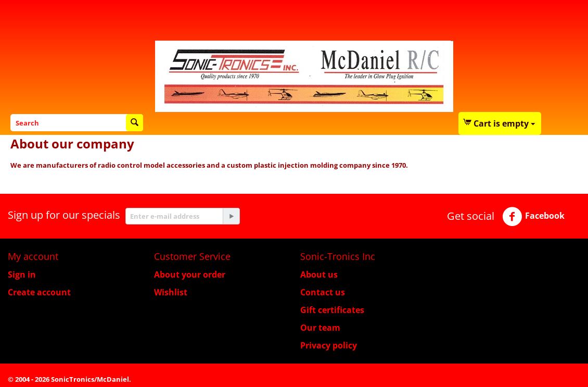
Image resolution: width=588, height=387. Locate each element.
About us (319, 274)
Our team (320, 328)
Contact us (323, 292)
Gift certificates (332, 310)
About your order (190, 274)
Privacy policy (329, 345)
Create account (39, 292)
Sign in (22, 274)
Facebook (533, 217)
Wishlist (171, 292)
